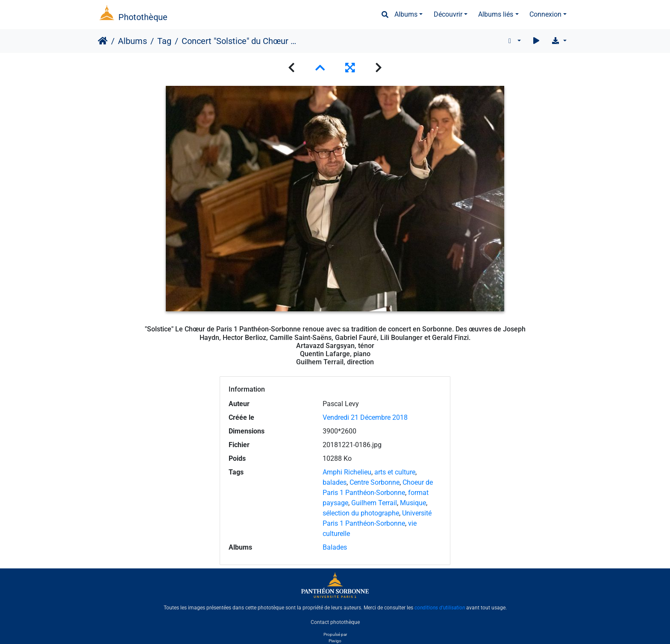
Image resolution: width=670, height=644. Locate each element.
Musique (413, 503)
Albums (406, 14)
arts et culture (395, 472)
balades (335, 482)
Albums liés (496, 14)
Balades (335, 547)
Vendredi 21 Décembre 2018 (365, 417)
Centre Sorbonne (375, 482)
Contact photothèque (335, 622)
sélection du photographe (361, 513)
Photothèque (143, 17)
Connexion (545, 14)
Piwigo (335, 641)
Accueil (103, 41)
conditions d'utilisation (440, 608)
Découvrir (448, 14)
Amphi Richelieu (347, 472)
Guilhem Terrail (374, 503)
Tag (164, 41)
